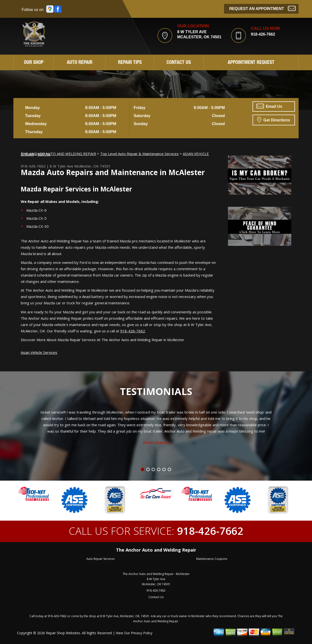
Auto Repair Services (100, 559)
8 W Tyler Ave (62, 166)
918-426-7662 (263, 34)
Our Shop (34, 63)
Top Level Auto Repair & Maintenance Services (139, 154)
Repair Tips (130, 63)
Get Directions (274, 119)
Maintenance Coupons (212, 559)
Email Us (269, 106)
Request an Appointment (262, 8)
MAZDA (44, 154)
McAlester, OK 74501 (93, 166)
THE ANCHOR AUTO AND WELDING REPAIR (58, 154)
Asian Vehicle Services (39, 352)
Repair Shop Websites (63, 633)
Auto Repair (80, 63)
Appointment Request (251, 63)
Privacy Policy (142, 633)
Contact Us (179, 63)
